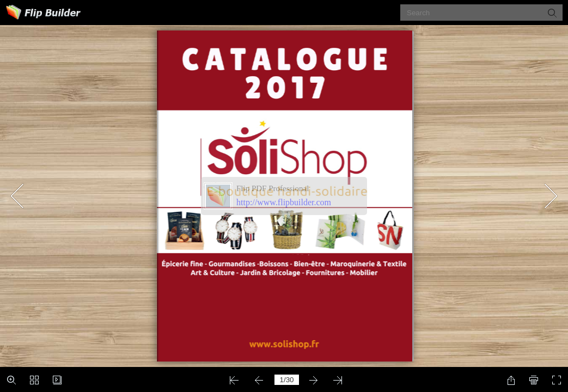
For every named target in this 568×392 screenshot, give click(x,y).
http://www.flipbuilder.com (284, 202)
